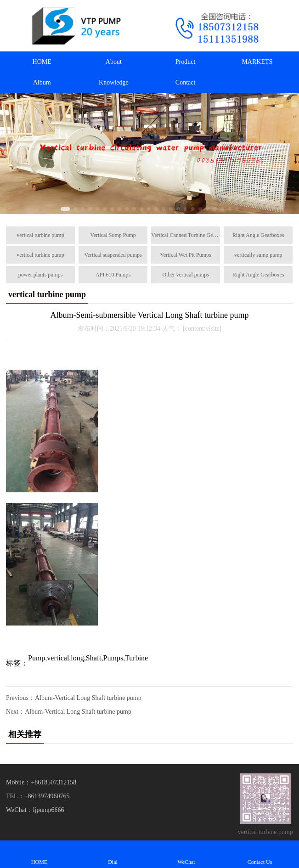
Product (186, 62)
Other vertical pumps (186, 275)
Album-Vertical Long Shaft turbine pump (88, 698)
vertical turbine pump (40, 235)
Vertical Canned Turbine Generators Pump (186, 235)
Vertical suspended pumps (113, 255)
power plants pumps (41, 275)
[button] (65, 209)
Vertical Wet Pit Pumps (186, 255)
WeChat (186, 854)
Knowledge (114, 82)
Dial (113, 854)
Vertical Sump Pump (113, 235)
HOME (42, 62)
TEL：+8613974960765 (38, 796)
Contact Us (260, 854)
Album (42, 82)
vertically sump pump (258, 255)
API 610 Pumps (113, 275)
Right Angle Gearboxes (258, 235)
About (114, 62)
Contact (186, 82)
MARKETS (257, 62)
